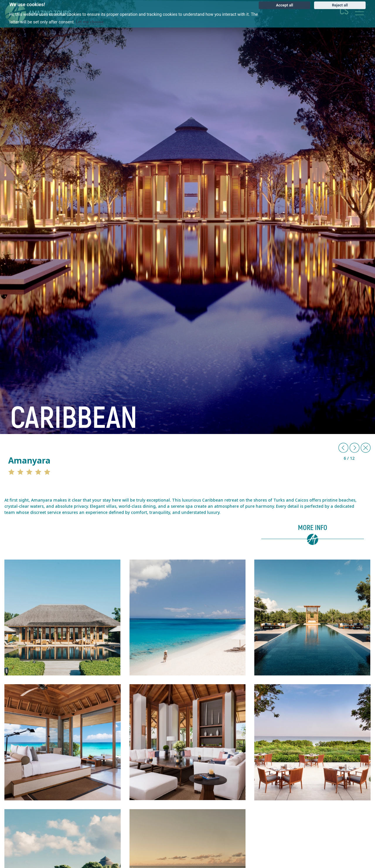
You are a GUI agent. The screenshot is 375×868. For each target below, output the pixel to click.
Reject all (340, 5)
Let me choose (90, 22)
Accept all (284, 5)
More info (313, 528)
